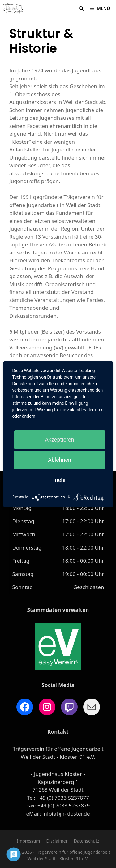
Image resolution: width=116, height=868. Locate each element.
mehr (60, 480)
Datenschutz (87, 841)
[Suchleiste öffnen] (81, 8)
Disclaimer (57, 841)
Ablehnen (60, 460)
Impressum (28, 841)
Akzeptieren (60, 440)
